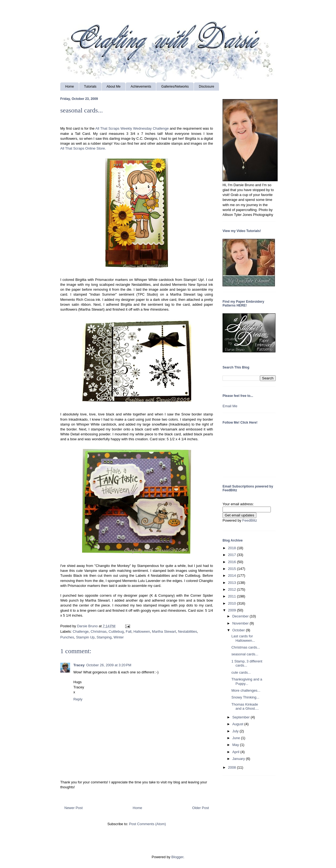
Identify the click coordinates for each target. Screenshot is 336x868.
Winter (119, 637)
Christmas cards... (246, 647)
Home (70, 87)
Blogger (177, 857)
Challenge (81, 631)
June (237, 738)
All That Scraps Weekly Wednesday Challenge (132, 128)
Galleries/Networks (175, 87)
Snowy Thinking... (245, 697)
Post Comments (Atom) (147, 824)
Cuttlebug (116, 631)
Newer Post (73, 808)
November (241, 623)
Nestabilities (187, 631)
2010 (232, 603)
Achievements (141, 87)
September (241, 717)
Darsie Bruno (88, 626)
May (236, 745)
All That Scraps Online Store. (83, 148)
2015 (232, 569)
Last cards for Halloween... (243, 638)
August (238, 724)
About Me (114, 87)
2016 (232, 562)
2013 (232, 583)
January (239, 759)
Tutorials (90, 87)
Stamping (104, 637)
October (239, 630)
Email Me (230, 406)
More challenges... (246, 690)
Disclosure (206, 87)
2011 (232, 596)
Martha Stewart (164, 631)
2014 (232, 576)
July (236, 731)
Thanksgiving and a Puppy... (247, 681)
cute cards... (241, 672)
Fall (129, 631)
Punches (67, 637)
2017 (232, 555)
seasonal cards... (245, 654)
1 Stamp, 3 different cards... (247, 663)
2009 (232, 610)
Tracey (79, 665)
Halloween (142, 631)
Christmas (99, 631)
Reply (78, 699)
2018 (232, 548)
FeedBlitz (250, 520)
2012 (232, 589)
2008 (232, 767)
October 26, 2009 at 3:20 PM (109, 665)
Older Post (201, 808)
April (236, 752)
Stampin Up (85, 637)
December (241, 616)
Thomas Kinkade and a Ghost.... (245, 707)
